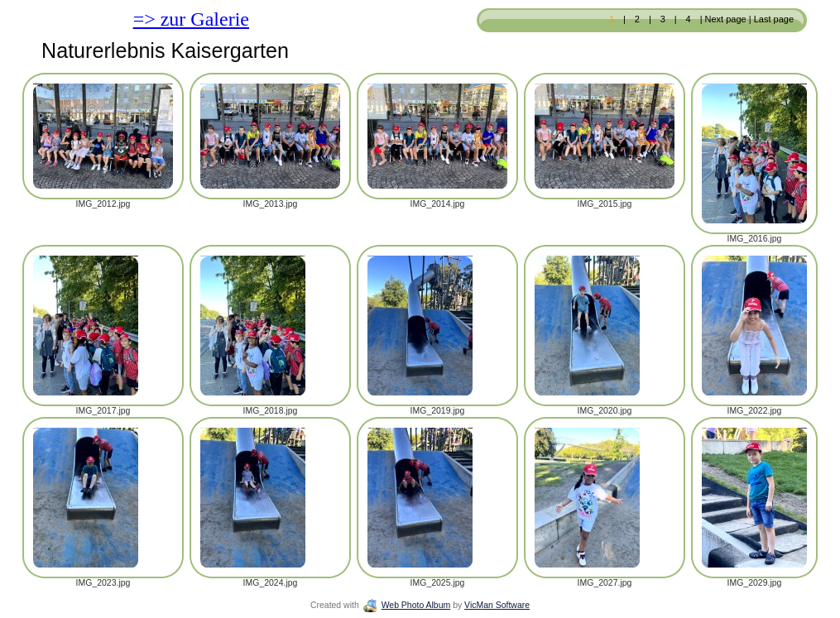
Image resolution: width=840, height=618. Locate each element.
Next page (726, 19)
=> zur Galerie (191, 19)
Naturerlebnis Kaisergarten (165, 50)
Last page (773, 19)
